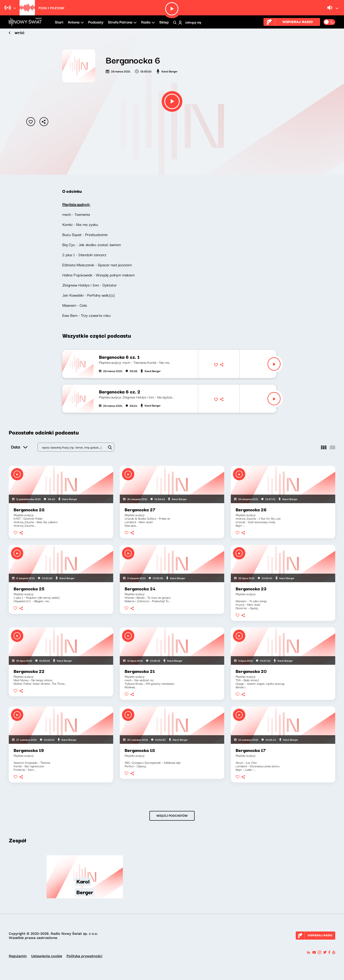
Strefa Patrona (122, 22)
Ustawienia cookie (47, 956)
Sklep (164, 22)
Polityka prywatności (84, 956)
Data (19, 445)
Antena (76, 22)
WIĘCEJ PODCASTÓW (172, 815)
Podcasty (96, 22)
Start (59, 22)
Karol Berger (169, 71)
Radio (148, 22)
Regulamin (18, 956)
